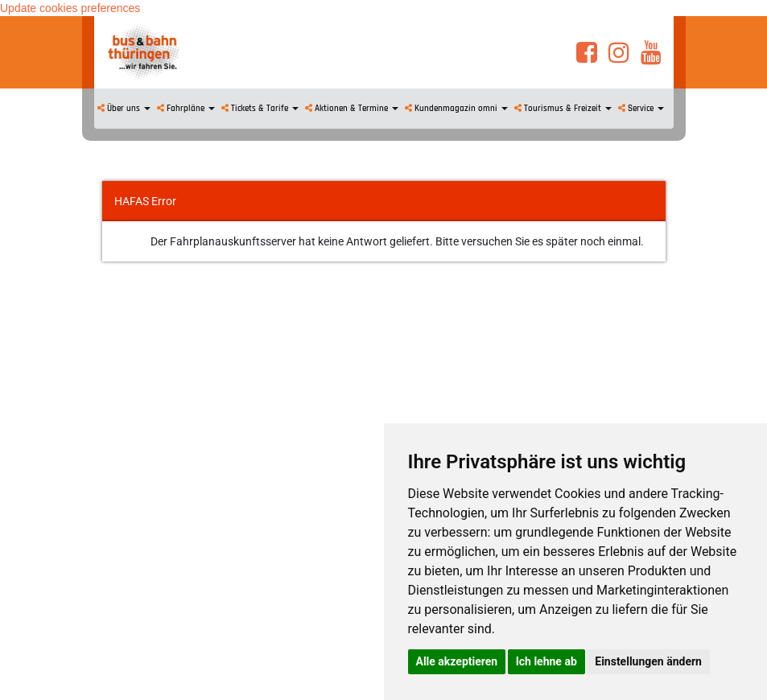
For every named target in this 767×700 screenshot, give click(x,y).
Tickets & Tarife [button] (260, 109)
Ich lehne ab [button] (546, 661)
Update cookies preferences (70, 8)
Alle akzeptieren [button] (457, 661)
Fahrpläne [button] (186, 109)
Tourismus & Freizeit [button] (563, 109)
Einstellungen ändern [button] (648, 661)
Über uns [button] (124, 109)
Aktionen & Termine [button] (352, 109)
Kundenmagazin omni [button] (456, 109)
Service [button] (641, 109)
